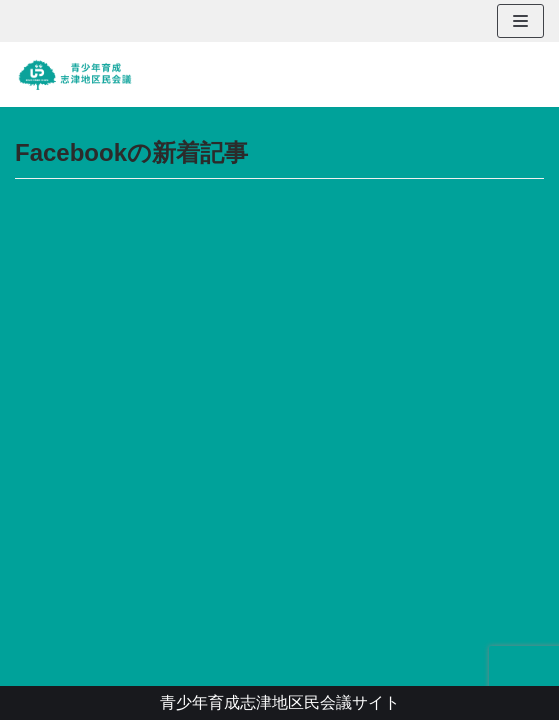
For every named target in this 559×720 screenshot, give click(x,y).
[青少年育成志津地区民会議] (75, 74)
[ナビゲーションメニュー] (520, 21)
